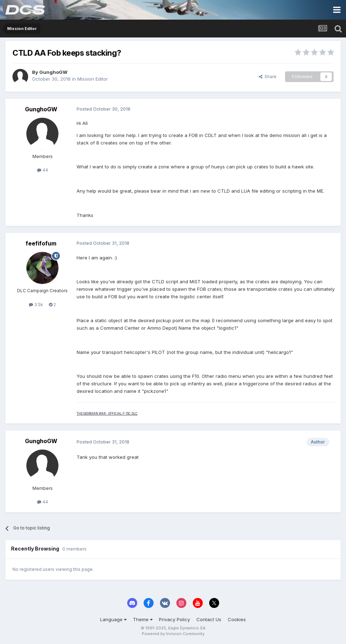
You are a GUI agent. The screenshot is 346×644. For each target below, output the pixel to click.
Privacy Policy (174, 619)
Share (268, 77)
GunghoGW (53, 72)
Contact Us (209, 619)
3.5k (36, 305)
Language (113, 619)
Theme (143, 619)
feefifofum (41, 243)
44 (43, 170)
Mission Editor (93, 79)
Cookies (237, 619)
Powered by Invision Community (173, 634)
